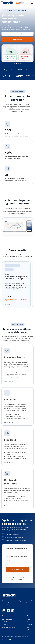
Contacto (30, 625)
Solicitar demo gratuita (17, 569)
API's (28, 630)
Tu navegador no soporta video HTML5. (17, 226)
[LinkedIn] (13, 611)
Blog (28, 627)
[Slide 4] (20, 64)
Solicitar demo (17, 39)
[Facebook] (8, 611)
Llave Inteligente (7, 619)
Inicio (28, 619)
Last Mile (5, 622)
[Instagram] (4, 611)
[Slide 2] (17, 64)
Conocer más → (9, 382)
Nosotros (30, 622)
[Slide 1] (15, 64)
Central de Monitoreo (8, 627)
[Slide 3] (18, 64)
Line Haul (5, 625)
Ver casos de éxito (17, 34)
